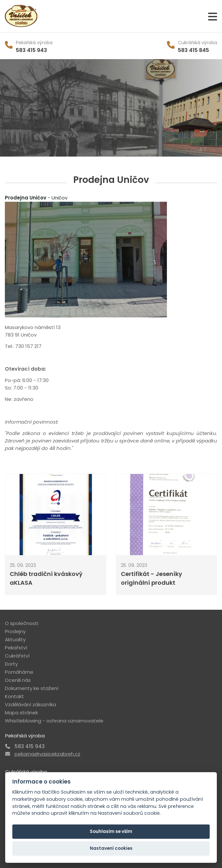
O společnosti (22, 623)
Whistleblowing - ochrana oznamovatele (54, 721)
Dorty (11, 664)
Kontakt (14, 696)
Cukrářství (17, 656)
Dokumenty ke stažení (32, 688)
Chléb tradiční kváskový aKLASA (46, 578)
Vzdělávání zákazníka (30, 704)
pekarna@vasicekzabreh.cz (47, 754)
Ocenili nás (18, 680)
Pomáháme (19, 672)
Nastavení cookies (111, 848)
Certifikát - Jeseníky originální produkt (152, 578)
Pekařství (16, 648)
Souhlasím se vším (111, 831)
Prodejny (15, 631)
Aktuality (15, 639)
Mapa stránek (21, 713)
